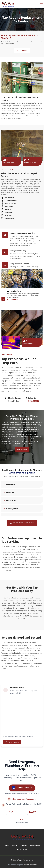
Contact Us (22, 850)
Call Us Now (22, 449)
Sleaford (4, 441)
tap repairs (5, 108)
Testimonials (35, 846)
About (14, 846)
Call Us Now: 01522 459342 (22, 523)
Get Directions (12, 742)
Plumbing (11, 103)
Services (23, 846)
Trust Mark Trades (30, 865)
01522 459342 (22, 50)
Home (6, 846)
